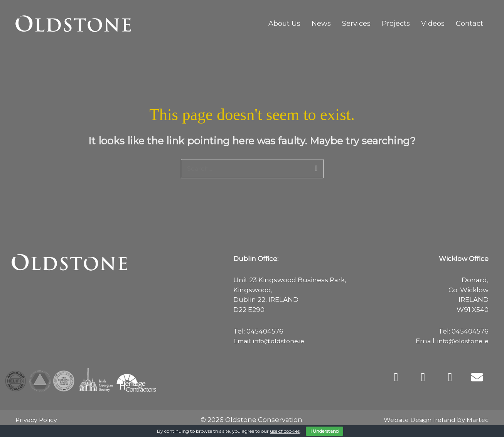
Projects (396, 24)
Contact (469, 24)
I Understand (324, 431)
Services (356, 24)
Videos (433, 24)
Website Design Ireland (415, 420)
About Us (284, 24)
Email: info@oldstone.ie (272, 342)
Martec (477, 420)
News (321, 24)
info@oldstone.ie (460, 342)
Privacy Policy (38, 420)
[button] (396, 378)
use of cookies (285, 431)
